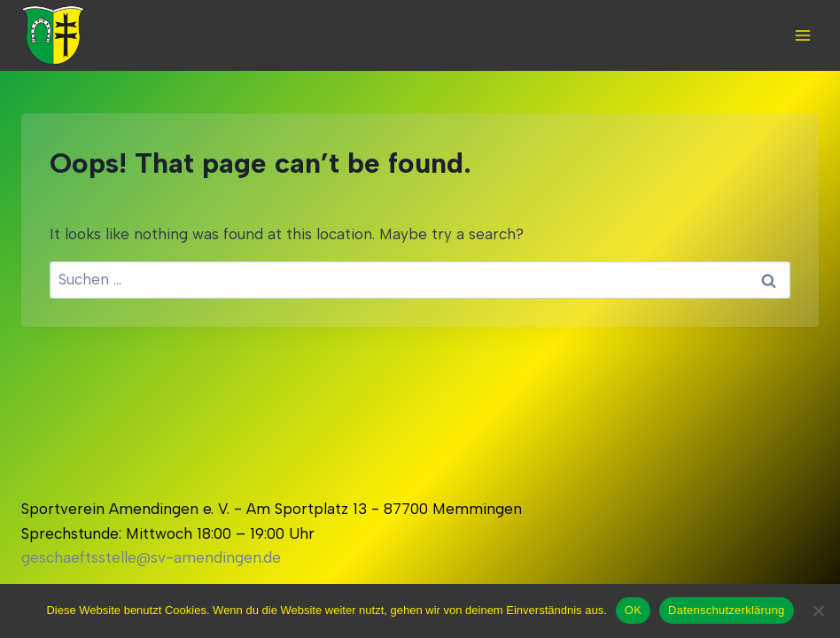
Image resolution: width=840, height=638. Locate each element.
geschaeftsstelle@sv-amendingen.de (151, 557)
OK (633, 610)
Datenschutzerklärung (726, 610)
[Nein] (818, 611)
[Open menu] (802, 35)
